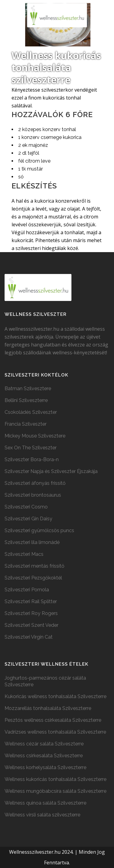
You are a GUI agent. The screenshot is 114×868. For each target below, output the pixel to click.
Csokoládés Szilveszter (31, 412)
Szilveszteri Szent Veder (31, 625)
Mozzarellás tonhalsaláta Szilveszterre (48, 708)
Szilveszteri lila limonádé (32, 542)
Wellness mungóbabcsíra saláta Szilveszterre (55, 791)
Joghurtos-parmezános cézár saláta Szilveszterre (45, 681)
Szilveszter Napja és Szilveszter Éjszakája (51, 471)
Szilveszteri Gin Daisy (28, 519)
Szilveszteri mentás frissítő (35, 566)
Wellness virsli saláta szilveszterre (42, 815)
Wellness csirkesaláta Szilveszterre (44, 756)
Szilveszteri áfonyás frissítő (35, 483)
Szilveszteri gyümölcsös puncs (39, 530)
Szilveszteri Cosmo (26, 507)
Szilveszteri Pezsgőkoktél (33, 578)
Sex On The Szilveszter (31, 448)
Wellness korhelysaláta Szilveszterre (45, 767)
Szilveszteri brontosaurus (33, 495)
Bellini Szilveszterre (26, 400)
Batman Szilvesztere (28, 388)
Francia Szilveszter (26, 424)
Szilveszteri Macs (24, 554)
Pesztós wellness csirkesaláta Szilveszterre (53, 720)
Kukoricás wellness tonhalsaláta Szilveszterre (55, 696)
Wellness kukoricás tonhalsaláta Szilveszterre (55, 779)
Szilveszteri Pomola (27, 590)
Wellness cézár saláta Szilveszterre (44, 744)
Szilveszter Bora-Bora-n (32, 459)
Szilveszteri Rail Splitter (31, 601)
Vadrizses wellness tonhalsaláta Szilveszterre (55, 732)
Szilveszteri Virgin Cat (29, 637)
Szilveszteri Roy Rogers (31, 613)
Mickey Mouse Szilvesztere (35, 436)
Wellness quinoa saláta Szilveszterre (45, 803)
